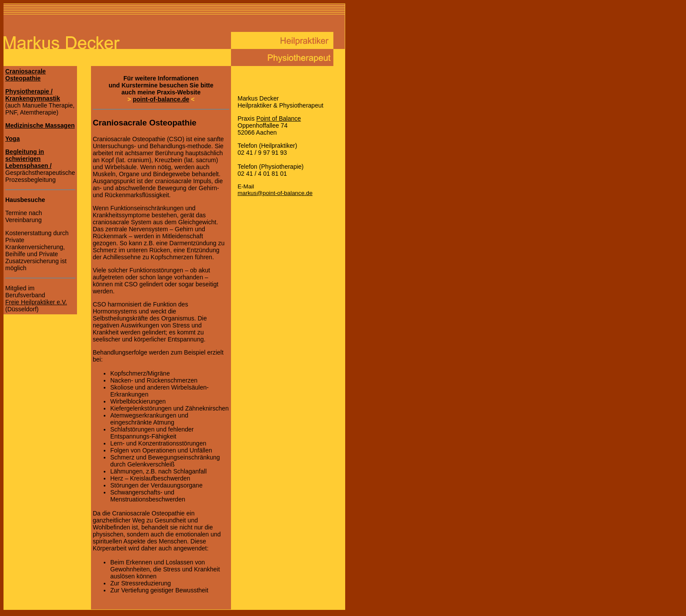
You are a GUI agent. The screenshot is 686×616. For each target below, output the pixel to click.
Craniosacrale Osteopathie (26, 75)
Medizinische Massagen (40, 125)
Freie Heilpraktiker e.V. (36, 302)
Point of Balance (279, 118)
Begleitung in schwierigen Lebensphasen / (28, 159)
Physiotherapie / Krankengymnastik (33, 95)
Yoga (12, 139)
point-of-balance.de (161, 99)
